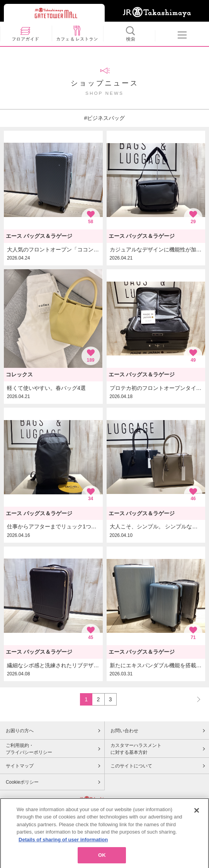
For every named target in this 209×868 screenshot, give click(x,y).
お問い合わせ (124, 731)
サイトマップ (20, 766)
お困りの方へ (20, 731)
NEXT (195, 699)
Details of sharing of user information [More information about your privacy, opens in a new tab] (63, 843)
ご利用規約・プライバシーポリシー (29, 749)
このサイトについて (131, 766)
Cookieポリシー (22, 782)
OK (102, 859)
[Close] (197, 813)
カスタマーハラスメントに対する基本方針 (136, 749)
